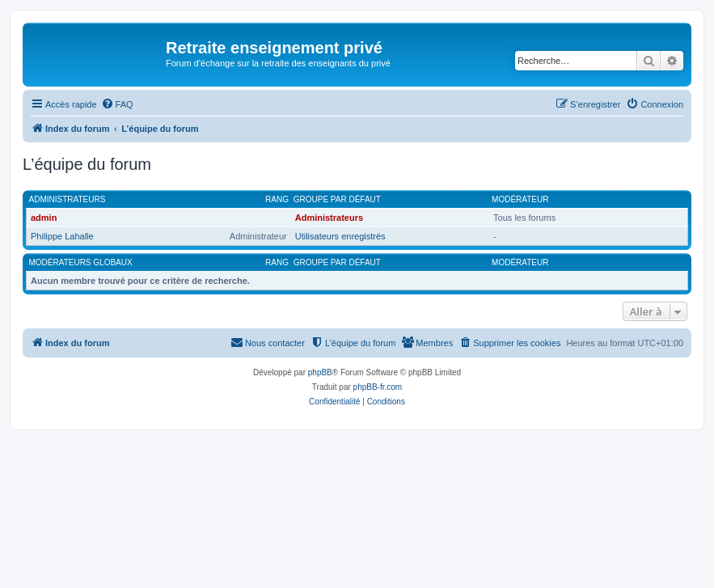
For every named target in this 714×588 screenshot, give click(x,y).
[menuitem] (117, 104)
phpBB (320, 372)
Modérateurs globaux (81, 262)
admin (44, 218)
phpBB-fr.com (378, 387)
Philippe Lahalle (62, 236)
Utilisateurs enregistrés (340, 236)
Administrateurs (68, 199)
